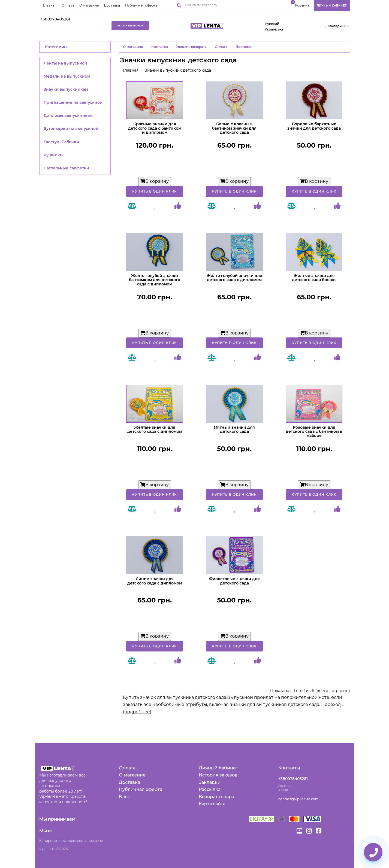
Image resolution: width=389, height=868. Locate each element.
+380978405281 (55, 19)
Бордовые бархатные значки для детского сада (314, 126)
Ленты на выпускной (65, 63)
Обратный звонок (130, 26)
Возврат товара (216, 797)
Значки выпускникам (66, 89)
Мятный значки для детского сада (234, 429)
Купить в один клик (155, 191)
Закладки (210, 782)
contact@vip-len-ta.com (298, 799)
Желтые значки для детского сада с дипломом (155, 429)
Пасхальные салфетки (66, 168)
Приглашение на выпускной (73, 102)
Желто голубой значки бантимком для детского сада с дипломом (155, 280)
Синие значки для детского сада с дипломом (155, 581)
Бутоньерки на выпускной (71, 129)
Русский (272, 24)
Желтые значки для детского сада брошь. (314, 278)
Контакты (160, 47)
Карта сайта (212, 804)
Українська (274, 29)
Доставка (112, 5)
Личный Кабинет (218, 768)
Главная (50, 5)
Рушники (53, 155)
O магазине (133, 47)
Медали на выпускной (67, 76)
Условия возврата (191, 47)
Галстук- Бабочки (61, 142)
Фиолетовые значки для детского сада (234, 581)
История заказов (218, 775)
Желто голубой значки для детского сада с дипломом (234, 278)
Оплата (68, 5)
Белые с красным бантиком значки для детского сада (234, 128)
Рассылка (210, 789)
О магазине (89, 5)
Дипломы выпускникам (68, 115)
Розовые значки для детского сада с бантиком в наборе (314, 432)
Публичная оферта (141, 5)
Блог (124, 797)
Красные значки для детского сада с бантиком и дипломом (155, 128)
